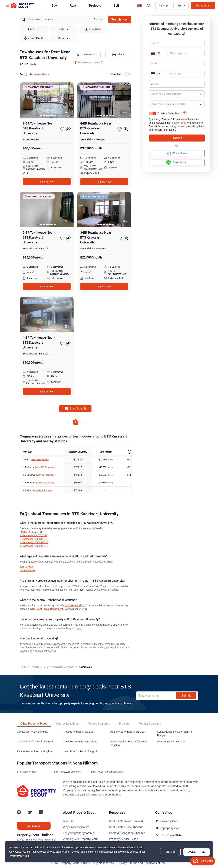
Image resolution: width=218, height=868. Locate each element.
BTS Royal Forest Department (47, 609)
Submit (186, 696)
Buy (54, 6)
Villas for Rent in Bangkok (171, 742)
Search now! (120, 19)
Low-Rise (93, 29)
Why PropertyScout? (76, 827)
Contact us (203, 6)
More (63, 38)
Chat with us (177, 153)
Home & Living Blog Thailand (127, 833)
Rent (73, 6)
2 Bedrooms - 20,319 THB (34, 539)
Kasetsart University (64, 667)
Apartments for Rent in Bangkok (128, 732)
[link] (27, 856)
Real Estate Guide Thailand (126, 827)
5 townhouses (27, 571)
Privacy (122, 863)
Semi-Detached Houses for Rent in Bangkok (129, 743)
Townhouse (85, 667)
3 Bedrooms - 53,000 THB (34, 542)
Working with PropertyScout (80, 839)
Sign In (181, 6)
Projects (124, 724)
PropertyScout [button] (169, 821)
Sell (116, 6)
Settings (170, 852)
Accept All (196, 852)
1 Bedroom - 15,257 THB (33, 535)
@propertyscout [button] (170, 828)
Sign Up (163, 6)
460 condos (26, 567)
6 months (113, 590)
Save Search (87, 55)
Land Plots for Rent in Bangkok (81, 751)
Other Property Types (34, 724)
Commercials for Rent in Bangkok (35, 742)
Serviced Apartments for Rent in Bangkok (175, 734)
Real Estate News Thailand (126, 821)
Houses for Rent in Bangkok (79, 732)
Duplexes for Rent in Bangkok (80, 742)
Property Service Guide (123, 839)
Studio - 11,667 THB (31, 532)
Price (34, 29)
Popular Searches (150, 724)
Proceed (177, 138)
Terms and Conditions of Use (148, 863)
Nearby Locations (67, 724)
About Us (69, 821)
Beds (63, 29)
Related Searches (99, 724)
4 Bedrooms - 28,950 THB (34, 546)
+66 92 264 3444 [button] (171, 835)
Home (23, 667)
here (79, 628)
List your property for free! (79, 833)
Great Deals (34, 38)
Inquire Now (47, 182)
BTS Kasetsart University (68, 772)
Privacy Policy (178, 123)
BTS (46, 667)
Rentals (35, 667)
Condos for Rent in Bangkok (32, 732)
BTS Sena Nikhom (75, 606)
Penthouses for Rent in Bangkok (34, 751)
